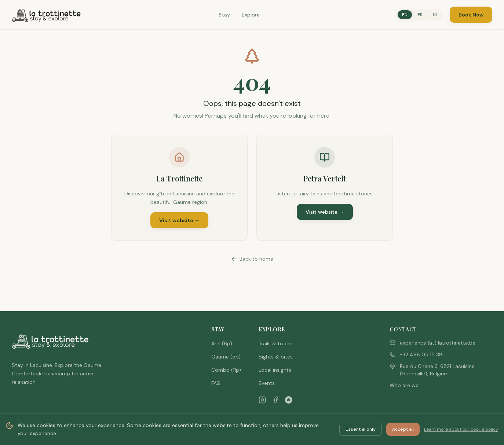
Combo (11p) (226, 370)
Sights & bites (276, 357)
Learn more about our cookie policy (461, 429)
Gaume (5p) (226, 357)
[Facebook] (275, 400)
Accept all (403, 429)
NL (435, 15)
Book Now (471, 15)
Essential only (361, 429)
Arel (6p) (222, 343)
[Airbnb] (289, 400)
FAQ (216, 383)
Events (267, 383)
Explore (251, 15)
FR (420, 15)
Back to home (252, 259)
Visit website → (179, 220)
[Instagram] (262, 400)
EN (405, 15)
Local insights (275, 370)
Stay (224, 15)
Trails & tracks (276, 343)
